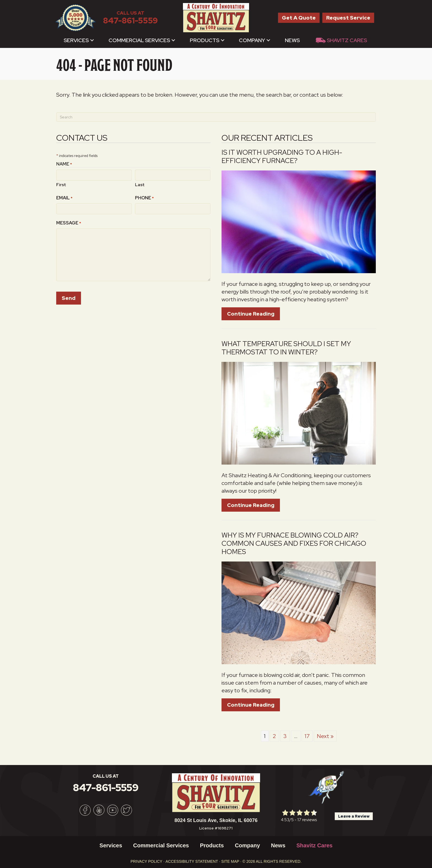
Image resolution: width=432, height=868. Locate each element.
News (292, 40)
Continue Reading (251, 314)
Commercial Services (139, 40)
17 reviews (307, 820)
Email (64, 198)
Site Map (230, 861)
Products (205, 40)
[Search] (216, 117)
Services (76, 40)
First (61, 185)
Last (140, 185)
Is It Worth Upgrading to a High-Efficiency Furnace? (282, 157)
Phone (144, 198)
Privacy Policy (146, 861)
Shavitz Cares (347, 40)
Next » (325, 736)
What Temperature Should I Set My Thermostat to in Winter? (286, 348)
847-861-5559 (130, 21)
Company (252, 40)
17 (307, 736)
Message (69, 223)
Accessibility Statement (192, 861)
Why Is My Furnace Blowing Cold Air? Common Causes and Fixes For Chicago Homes (294, 543)
